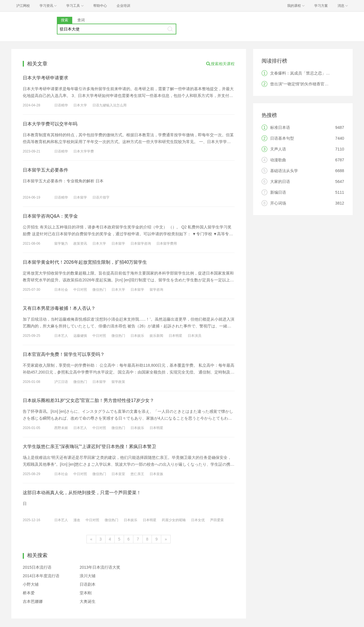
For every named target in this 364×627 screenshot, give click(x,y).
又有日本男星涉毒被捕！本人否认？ (59, 308)
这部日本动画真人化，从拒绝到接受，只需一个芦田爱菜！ (82, 493)
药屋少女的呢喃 (174, 520)
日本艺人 (61, 336)
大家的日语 (280, 181)
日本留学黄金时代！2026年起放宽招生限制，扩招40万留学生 (85, 262)
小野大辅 (31, 584)
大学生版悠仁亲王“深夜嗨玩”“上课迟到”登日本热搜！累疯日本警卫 (89, 446)
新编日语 (278, 192)
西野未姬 (61, 428)
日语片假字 (101, 197)
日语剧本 (88, 584)
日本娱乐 (137, 336)
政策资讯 (80, 244)
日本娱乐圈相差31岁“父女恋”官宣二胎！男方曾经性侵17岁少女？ (88, 400)
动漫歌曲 (278, 160)
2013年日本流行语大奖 (100, 567)
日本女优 (198, 520)
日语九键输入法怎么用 (109, 105)
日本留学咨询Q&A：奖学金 (50, 216)
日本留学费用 (167, 244)
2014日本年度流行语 (41, 576)
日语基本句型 (282, 138)
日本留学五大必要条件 (45, 170)
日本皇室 (118, 474)
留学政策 (118, 382)
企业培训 (123, 6)
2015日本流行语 (37, 567)
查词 (81, 20)
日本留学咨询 (141, 244)
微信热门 (99, 290)
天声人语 (278, 149)
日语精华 (61, 105)
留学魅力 (61, 244)
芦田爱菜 (217, 520)
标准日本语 (280, 127)
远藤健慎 (80, 336)
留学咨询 (156, 290)
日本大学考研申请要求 (45, 78)
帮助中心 (100, 6)
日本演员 (195, 336)
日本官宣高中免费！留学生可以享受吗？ (64, 354)
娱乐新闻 (156, 336)
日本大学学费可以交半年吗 (50, 124)
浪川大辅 (88, 576)
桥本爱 (29, 593)
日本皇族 (156, 474)
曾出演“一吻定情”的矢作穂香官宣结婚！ (305, 84)
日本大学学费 (84, 151)
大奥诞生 (88, 601)
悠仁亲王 (137, 474)
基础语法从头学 (284, 171)
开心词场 (278, 203)
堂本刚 (86, 593)
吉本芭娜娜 (33, 601)
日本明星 (175, 336)
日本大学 (80, 105)
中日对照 (80, 290)
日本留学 (80, 197)
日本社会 (61, 290)
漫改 (77, 520)
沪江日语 (61, 382)
